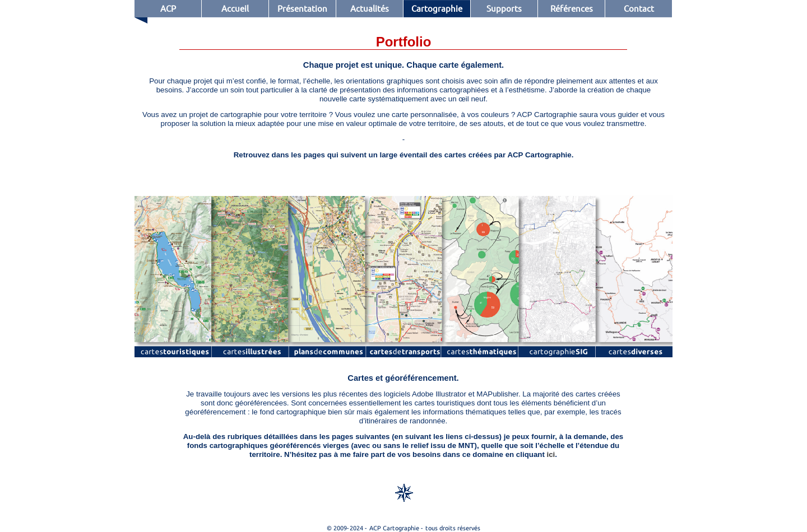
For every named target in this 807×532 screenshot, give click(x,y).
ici (551, 454)
